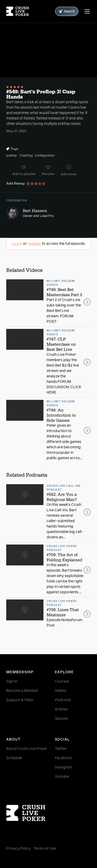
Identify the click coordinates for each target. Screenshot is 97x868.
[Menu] (87, 11)
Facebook (63, 758)
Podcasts (63, 700)
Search (67, 11)
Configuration (45, 156)
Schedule (14, 758)
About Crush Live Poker (27, 749)
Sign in (12, 682)
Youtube (62, 777)
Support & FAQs (20, 700)
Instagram (64, 767)
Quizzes (61, 719)
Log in (17, 244)
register (34, 244)
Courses (62, 682)
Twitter (61, 749)
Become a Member (22, 691)
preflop (12, 156)
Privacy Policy (18, 849)
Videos (61, 691)
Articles (61, 709)
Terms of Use (45, 849)
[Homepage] (18, 11)
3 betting (26, 156)
